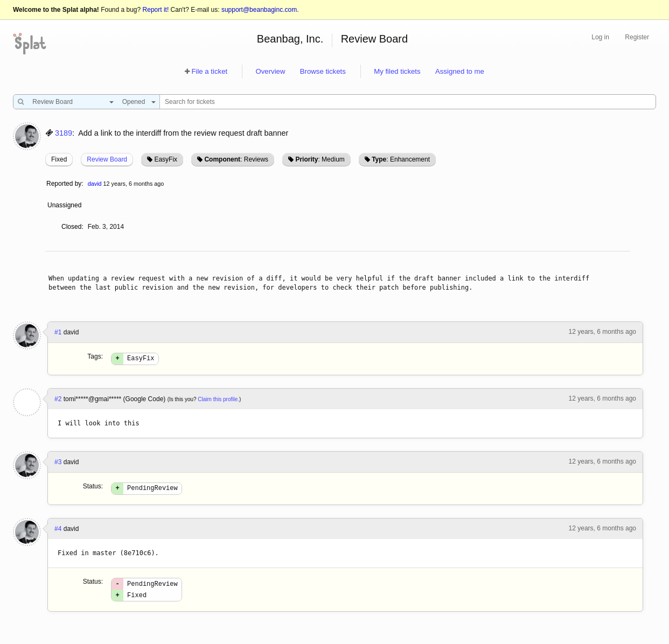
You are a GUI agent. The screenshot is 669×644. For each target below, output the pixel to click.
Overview (270, 71)
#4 (58, 532)
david (95, 184)
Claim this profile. (218, 401)
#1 (58, 332)
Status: (93, 488)
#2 (58, 401)
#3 (58, 464)
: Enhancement (401, 159)
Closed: (72, 227)
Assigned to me (460, 71)
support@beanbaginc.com (259, 10)
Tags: (95, 356)
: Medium (320, 159)
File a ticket (209, 71)
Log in (600, 37)
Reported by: (65, 184)
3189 (64, 133)
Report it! (156, 10)
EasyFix (166, 159)
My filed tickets (397, 71)
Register (637, 37)
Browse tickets (323, 71)
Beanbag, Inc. (290, 39)
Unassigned (65, 205)
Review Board (375, 39)
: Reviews (236, 159)
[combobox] (70, 102)
